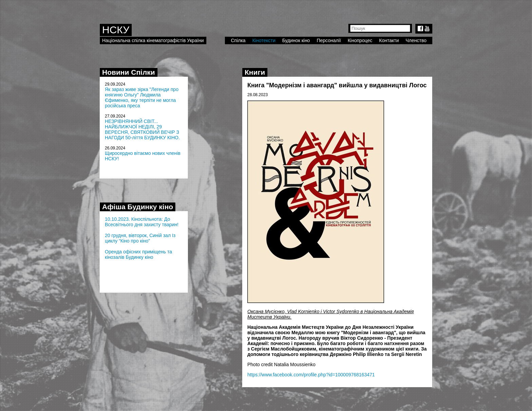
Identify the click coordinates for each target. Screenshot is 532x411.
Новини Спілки (129, 72)
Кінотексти (264, 40)
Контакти (389, 40)
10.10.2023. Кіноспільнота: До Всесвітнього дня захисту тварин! (142, 222)
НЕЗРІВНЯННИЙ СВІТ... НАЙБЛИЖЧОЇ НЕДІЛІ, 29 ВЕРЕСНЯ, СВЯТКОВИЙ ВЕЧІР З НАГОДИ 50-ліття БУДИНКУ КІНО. (142, 129)
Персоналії (329, 40)
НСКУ (116, 30)
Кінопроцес (360, 40)
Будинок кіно (296, 40)
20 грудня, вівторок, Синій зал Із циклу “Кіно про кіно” (140, 238)
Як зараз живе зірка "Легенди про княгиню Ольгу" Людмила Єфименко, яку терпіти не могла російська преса (142, 97)
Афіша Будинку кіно (138, 207)
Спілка (238, 40)
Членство (416, 40)
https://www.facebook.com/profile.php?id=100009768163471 (311, 375)
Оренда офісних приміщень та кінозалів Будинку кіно (138, 254)
